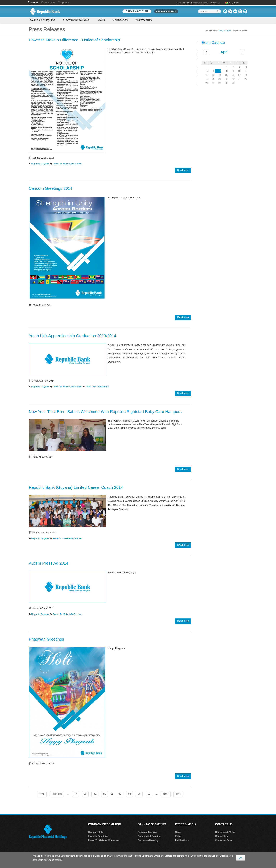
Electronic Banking (76, 20)
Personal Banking (147, 832)
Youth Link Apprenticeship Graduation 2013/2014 (72, 336)
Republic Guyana (40, 164)
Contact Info (222, 836)
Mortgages (120, 20)
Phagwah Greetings (46, 639)
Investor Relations (98, 836)
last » (178, 794)
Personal (33, 2)
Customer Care (223, 840)
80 (95, 794)
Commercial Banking (149, 836)
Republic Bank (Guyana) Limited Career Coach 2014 (76, 487)
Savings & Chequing (42, 20)
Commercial (48, 2)
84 (129, 794)
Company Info (183, 3)
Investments (143, 20)
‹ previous (57, 794)
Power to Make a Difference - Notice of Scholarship (74, 40)
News (228, 31)
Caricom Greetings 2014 (51, 188)
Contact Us (215, 3)
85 (139, 794)
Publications (182, 840)
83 (120, 794)
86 (149, 794)
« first (42, 794)
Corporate (64, 2)
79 (85, 794)
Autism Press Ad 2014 (49, 563)
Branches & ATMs (200, 3)
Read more (183, 170)
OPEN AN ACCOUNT (137, 11)
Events (179, 836)
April (225, 52)
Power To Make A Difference (67, 164)
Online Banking (166, 12)
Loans (101, 20)
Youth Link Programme (97, 387)
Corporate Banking (148, 840)
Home (221, 31)
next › (166, 794)
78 (75, 794)
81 (105, 794)
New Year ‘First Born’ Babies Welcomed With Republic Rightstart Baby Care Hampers (105, 412)
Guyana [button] (234, 3)
